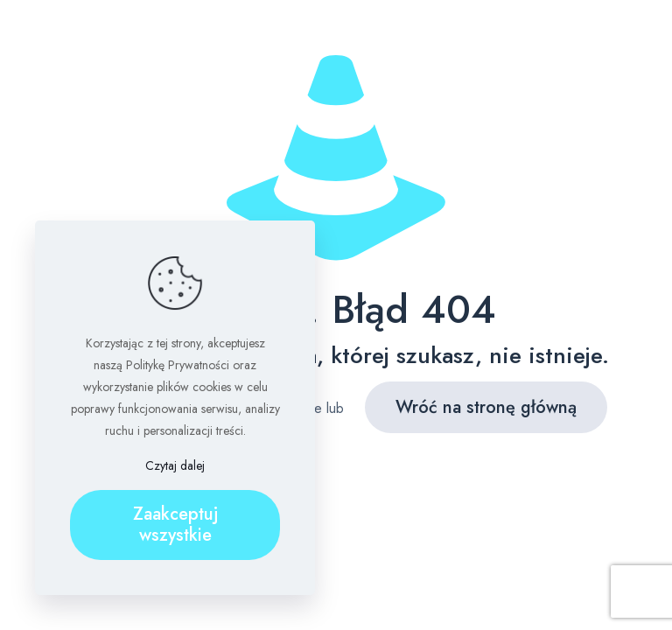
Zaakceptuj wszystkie (175, 525)
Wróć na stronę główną (486, 407)
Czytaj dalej (175, 465)
